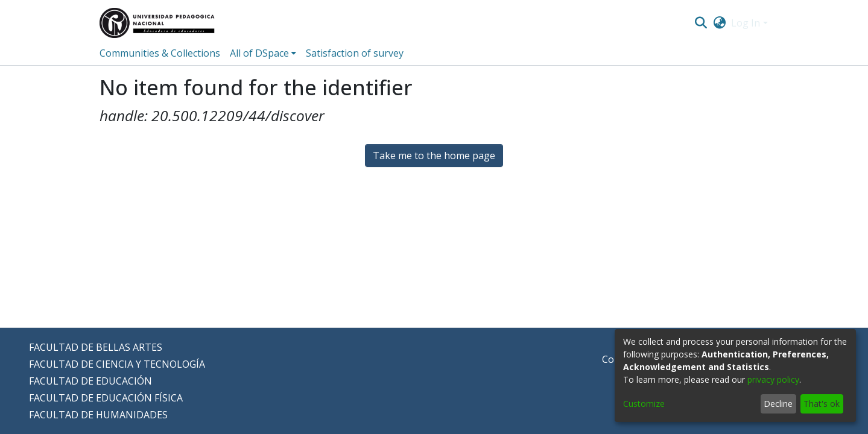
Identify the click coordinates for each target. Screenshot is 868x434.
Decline (778, 404)
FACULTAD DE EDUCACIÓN (90, 381)
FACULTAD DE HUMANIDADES (98, 415)
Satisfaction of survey (355, 53)
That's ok (822, 404)
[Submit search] (701, 23)
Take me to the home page (434, 156)
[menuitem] (719, 23)
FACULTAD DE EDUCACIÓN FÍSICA (106, 398)
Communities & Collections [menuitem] (160, 53)
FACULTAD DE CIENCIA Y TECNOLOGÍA (117, 364)
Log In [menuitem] (746, 23)
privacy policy (773, 379)
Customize (644, 404)
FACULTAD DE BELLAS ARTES (96, 347)
